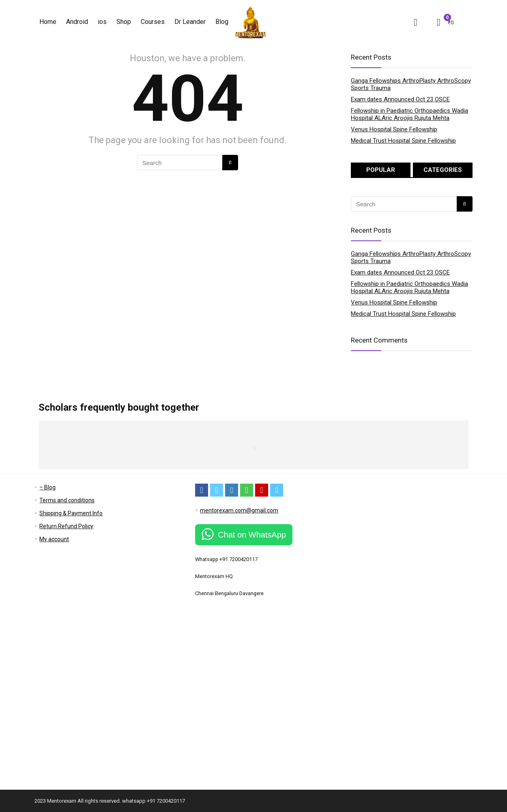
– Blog (47, 487)
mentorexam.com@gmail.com (239, 510)
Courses (153, 22)
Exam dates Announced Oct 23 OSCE (400, 99)
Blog (222, 22)
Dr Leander (190, 22)
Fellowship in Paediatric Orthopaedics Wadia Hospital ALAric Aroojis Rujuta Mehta (409, 114)
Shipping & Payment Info (71, 513)
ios (102, 22)
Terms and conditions (67, 500)
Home (48, 22)
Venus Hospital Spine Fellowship (394, 129)
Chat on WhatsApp (252, 535)
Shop (124, 22)
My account (54, 539)
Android (77, 22)
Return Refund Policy (66, 526)
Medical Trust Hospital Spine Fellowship (403, 141)
